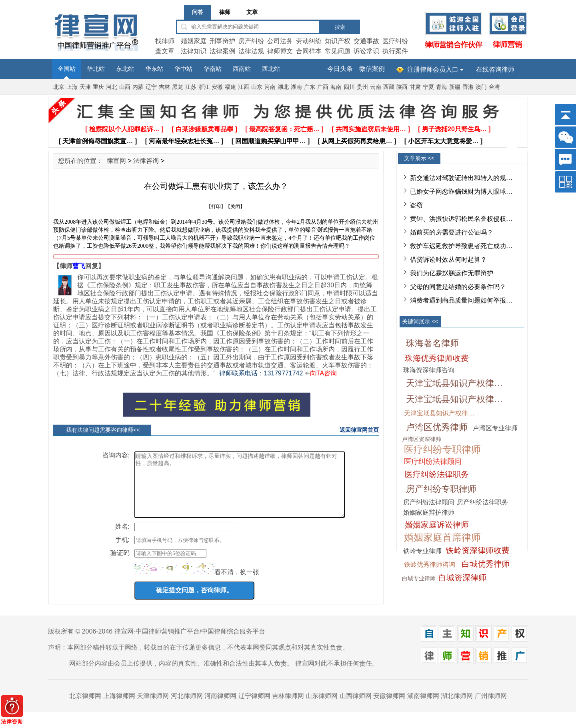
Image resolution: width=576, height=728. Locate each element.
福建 (230, 87)
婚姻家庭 (194, 41)
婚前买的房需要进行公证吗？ (452, 232)
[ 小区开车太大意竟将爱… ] (444, 141)
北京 (59, 87)
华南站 (213, 69)
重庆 (98, 87)
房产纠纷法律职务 (482, 502)
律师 (225, 12)
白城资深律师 (462, 578)
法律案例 (222, 51)
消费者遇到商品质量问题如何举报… (461, 300)
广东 (310, 87)
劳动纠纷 (309, 41)
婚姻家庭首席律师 (442, 537)
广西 (323, 87)
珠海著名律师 (432, 343)
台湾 (494, 87)
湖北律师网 (457, 708)
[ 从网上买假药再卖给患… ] (357, 141)
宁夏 (428, 87)
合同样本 (309, 51)
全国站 (67, 69)
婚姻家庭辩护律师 (429, 512)
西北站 (271, 69)
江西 (244, 87)
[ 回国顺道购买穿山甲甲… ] (271, 141)
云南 (376, 87)
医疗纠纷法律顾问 (433, 461)
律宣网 (116, 161)
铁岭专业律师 (422, 551)
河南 (270, 87)
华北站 (96, 69)
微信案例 (372, 69)
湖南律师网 (423, 708)
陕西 (402, 87)
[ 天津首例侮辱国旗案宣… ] (98, 141)
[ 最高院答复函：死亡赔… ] (284, 129)
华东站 (154, 69)
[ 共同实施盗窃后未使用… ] (371, 129)
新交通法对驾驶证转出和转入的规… (461, 178)
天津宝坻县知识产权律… (454, 383)
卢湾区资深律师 (422, 439)
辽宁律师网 (254, 708)
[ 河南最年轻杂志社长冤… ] (184, 141)
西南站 (242, 69)
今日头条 (340, 69)
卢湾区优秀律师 (437, 427)
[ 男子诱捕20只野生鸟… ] (454, 129)
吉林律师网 (288, 708)
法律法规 (251, 51)
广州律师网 (491, 708)
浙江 (204, 87)
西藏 (389, 87)
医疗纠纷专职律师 (442, 449)
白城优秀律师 (486, 564)
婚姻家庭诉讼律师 (437, 525)
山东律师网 (322, 708)
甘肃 (415, 87)
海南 (336, 87)
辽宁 (151, 87)
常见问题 (338, 51)
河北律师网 (187, 708)
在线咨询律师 (495, 69)
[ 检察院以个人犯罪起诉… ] (124, 129)
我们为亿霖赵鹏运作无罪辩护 (452, 273)
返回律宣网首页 (359, 430)
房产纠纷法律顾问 (429, 502)
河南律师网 (220, 708)
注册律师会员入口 (433, 69)
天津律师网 (153, 708)
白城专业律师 (419, 579)
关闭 (235, 207)
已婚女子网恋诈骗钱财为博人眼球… (461, 192)
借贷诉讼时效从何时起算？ (448, 260)
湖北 (283, 87)
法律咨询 (146, 161)
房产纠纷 (251, 41)
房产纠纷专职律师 (441, 489)
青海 (442, 87)
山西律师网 (356, 708)
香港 (468, 87)
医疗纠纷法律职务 (437, 474)
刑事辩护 (222, 41)
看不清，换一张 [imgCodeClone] (237, 584)
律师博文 (280, 51)
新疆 (455, 87)
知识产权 (338, 41)
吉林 (164, 87)
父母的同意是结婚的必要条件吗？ (458, 287)
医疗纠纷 (395, 41)
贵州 (362, 87)
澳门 (481, 87)
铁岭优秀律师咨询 (430, 565)
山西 (125, 87)
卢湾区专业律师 (495, 428)
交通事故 (366, 41)
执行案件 (395, 51)
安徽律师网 (389, 708)
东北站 (125, 69)
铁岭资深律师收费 (478, 550)
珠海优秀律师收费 (437, 358)
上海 (72, 87)
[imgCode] (174, 580)
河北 (112, 87)
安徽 (217, 87)
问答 (198, 12)
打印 (216, 207)
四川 (349, 87)
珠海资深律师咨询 (429, 370)
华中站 (183, 69)
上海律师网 (119, 708)
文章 (252, 12)
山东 (257, 87)
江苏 (191, 87)
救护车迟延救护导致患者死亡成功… (461, 246)
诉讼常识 (366, 51)
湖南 (296, 87)
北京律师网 (85, 708)
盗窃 (416, 205)
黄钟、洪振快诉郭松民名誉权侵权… (461, 219)
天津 (85, 87)
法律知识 (194, 51)
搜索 (340, 27)
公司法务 (280, 41)
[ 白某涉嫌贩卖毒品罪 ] (204, 129)
